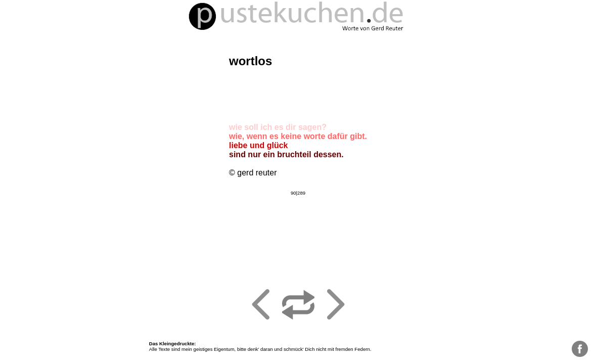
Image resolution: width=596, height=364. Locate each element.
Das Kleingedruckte (172, 344)
